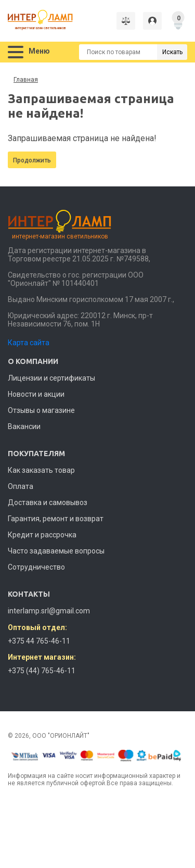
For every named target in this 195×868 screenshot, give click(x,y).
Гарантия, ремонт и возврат (56, 519)
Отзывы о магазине (41, 410)
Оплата (21, 486)
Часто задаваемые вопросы (56, 551)
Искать (172, 52)
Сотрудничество (36, 567)
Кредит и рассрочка (42, 535)
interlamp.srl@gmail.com (49, 611)
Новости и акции (36, 394)
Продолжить (32, 160)
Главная (26, 80)
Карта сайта (29, 343)
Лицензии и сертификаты (51, 378)
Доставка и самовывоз (48, 502)
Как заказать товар (41, 470)
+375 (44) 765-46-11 (42, 671)
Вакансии (24, 426)
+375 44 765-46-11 (39, 641)
